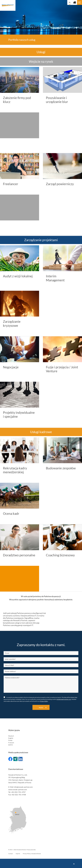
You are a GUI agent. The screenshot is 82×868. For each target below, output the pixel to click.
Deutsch (11, 736)
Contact (11, 854)
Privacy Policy (44, 701)
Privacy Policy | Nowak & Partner (32, 854)
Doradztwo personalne (19, 555)
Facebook (10, 759)
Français (11, 743)
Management (55, 280)
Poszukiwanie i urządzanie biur (57, 100)
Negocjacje (11, 367)
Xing (15, 759)
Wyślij (41, 707)
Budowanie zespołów (61, 468)
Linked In (21, 759)
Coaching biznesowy (60, 555)
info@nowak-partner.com (64, 699)
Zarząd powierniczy (60, 184)
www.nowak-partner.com (18, 789)
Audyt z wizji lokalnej (18, 276)
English (11, 738)
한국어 (11, 745)
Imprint (18, 854)
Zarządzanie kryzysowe (12, 323)
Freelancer (11, 184)
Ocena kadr (11, 513)
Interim (51, 276)
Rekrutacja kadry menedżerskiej (15, 470)
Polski (10, 740)
